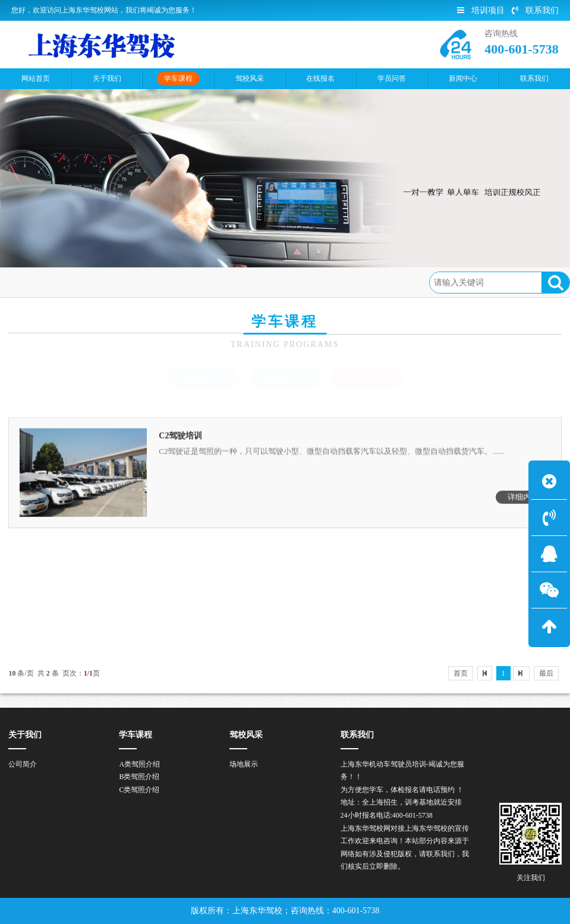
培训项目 (481, 10)
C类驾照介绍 (155, 282)
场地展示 (244, 764)
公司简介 (23, 764)
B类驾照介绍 (285, 379)
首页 (60, 282)
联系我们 (535, 10)
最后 (546, 673)
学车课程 (100, 282)
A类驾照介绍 (203, 379)
